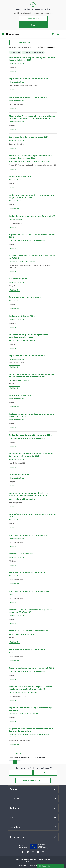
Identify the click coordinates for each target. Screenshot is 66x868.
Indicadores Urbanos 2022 (22, 554)
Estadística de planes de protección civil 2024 (31, 668)
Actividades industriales (30, 692)
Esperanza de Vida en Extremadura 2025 (29, 650)
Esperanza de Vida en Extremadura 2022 (29, 356)
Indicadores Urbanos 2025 (22, 177)
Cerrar (33, 25)
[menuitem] (23, 852)
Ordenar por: (42, 47)
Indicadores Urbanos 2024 (22, 316)
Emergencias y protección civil (35, 241)
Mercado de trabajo (44, 161)
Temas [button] (13, 789)
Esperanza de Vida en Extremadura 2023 (29, 573)
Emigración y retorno (22, 380)
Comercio (19, 220)
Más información (33, 19)
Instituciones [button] (17, 837)
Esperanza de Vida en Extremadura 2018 (29, 79)
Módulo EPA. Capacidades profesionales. (29, 631)
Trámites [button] (15, 799)
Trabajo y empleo (31, 161)
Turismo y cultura (15, 340)
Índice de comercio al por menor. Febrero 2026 (32, 216)
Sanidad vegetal (30, 261)
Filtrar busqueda (24, 43)
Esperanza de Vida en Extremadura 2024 (29, 591)
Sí (21, 773)
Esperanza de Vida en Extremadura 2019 (29, 97)
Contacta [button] (15, 817)
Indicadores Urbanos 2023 (22, 395)
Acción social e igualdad (17, 161)
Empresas (12, 220)
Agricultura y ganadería (16, 261)
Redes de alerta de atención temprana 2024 (30, 435)
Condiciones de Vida (19, 475)
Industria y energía (15, 692)
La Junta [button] (14, 808)
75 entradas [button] (16, 754)
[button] (54, 34)
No (45, 773)
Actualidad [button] (16, 827)
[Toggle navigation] (22, 34)
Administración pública (16, 63)
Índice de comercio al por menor (25, 298)
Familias (12, 380)
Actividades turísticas (28, 340)
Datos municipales (18, 279)
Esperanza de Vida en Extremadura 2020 (29, 137)
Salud (11, 595)
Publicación (14, 71)
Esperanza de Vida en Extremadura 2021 (29, 535)
